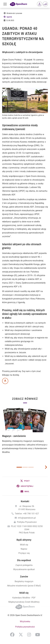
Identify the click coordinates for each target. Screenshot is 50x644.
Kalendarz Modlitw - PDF (24, 598)
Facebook (12, 635)
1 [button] (19, 467)
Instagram (29, 635)
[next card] (46, 467)
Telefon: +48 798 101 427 (27, 514)
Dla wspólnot (24, 560)
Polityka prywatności (25, 627)
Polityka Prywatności (27, 522)
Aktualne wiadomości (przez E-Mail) (24, 586)
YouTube (38, 635)
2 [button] (25, 467)
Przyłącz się (24, 553)
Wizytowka (25, 621)
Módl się (24, 545)
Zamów (24, 577)
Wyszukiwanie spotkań (24, 569)
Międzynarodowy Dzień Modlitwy (24, 602)
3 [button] (31, 467)
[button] (25, 481)
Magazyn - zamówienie (14, 436)
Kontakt (25, 501)
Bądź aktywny (24, 540)
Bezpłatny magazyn (24, 581)
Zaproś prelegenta (24, 565)
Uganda (9, 17)
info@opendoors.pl (27, 518)
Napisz (24, 549)
